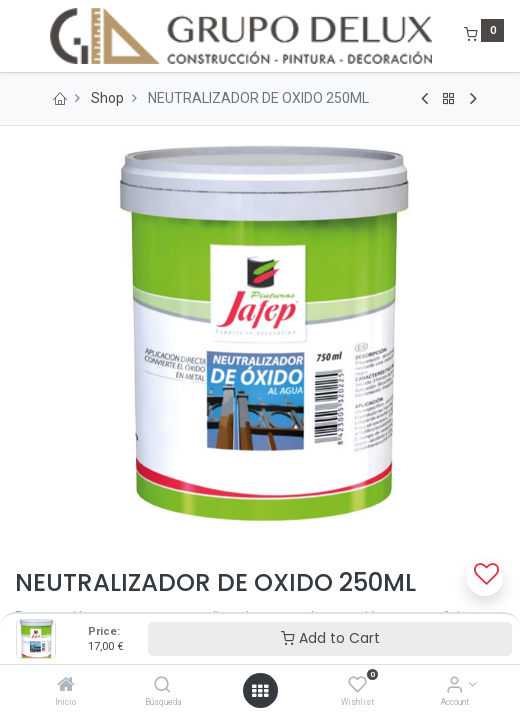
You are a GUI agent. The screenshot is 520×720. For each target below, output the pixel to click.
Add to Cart (330, 638)
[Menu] (17, 36)
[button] (485, 578)
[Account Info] (454, 686)
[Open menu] (260, 691)
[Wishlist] (357, 686)
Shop (107, 98)
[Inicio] (66, 686)
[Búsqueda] (162, 686)
